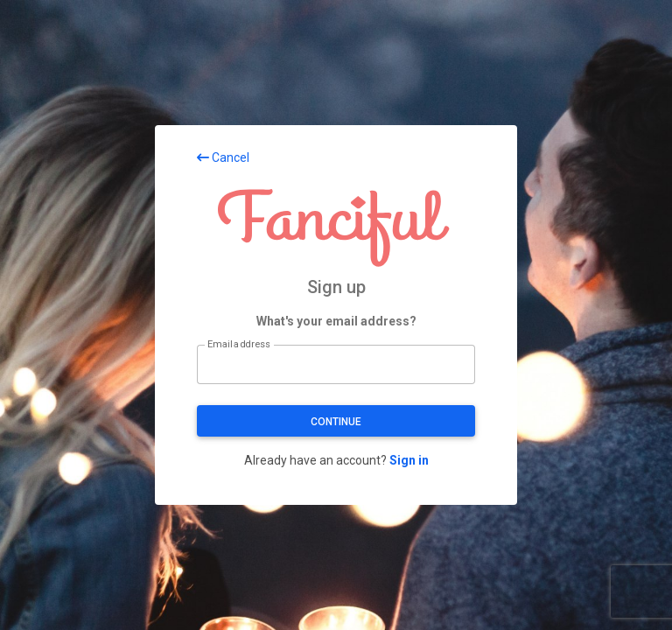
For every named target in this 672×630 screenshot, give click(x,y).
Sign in (409, 460)
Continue (336, 422)
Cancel (223, 157)
